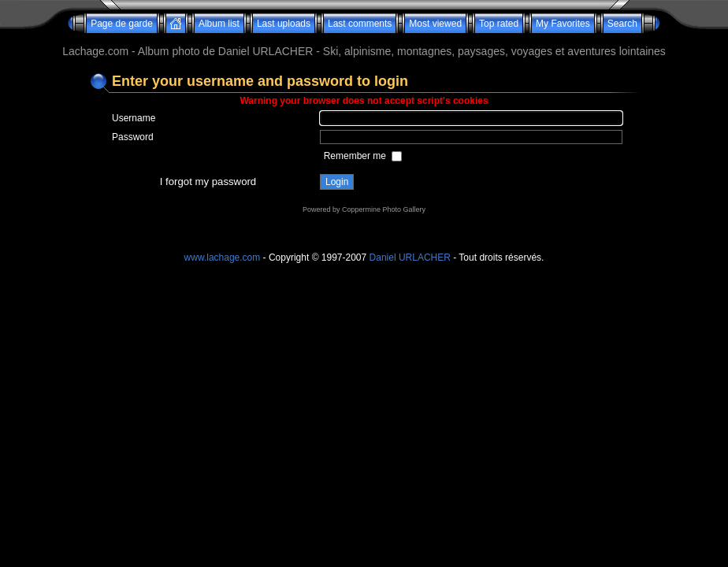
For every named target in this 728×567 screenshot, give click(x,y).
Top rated (499, 24)
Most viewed (435, 24)
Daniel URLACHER (410, 258)
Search (622, 24)
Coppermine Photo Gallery (384, 209)
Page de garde (122, 24)
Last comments (360, 24)
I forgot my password (208, 182)
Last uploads (284, 24)
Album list (219, 24)
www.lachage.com (223, 258)
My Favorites (563, 24)
